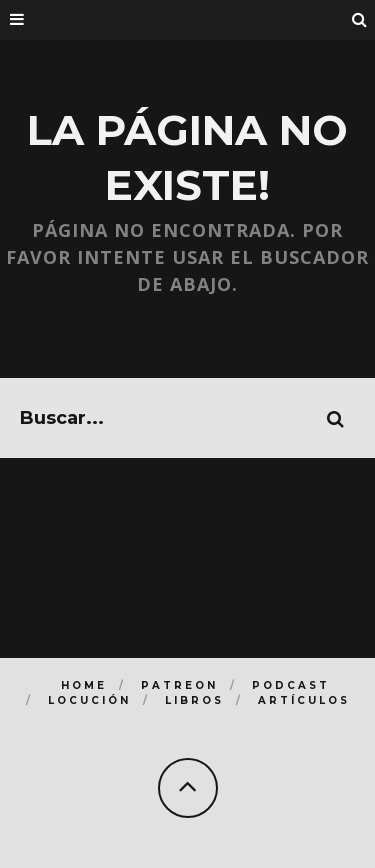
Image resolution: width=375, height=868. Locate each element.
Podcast (291, 685)
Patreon (179, 685)
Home (84, 685)
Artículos (304, 700)
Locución (89, 700)
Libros (194, 700)
